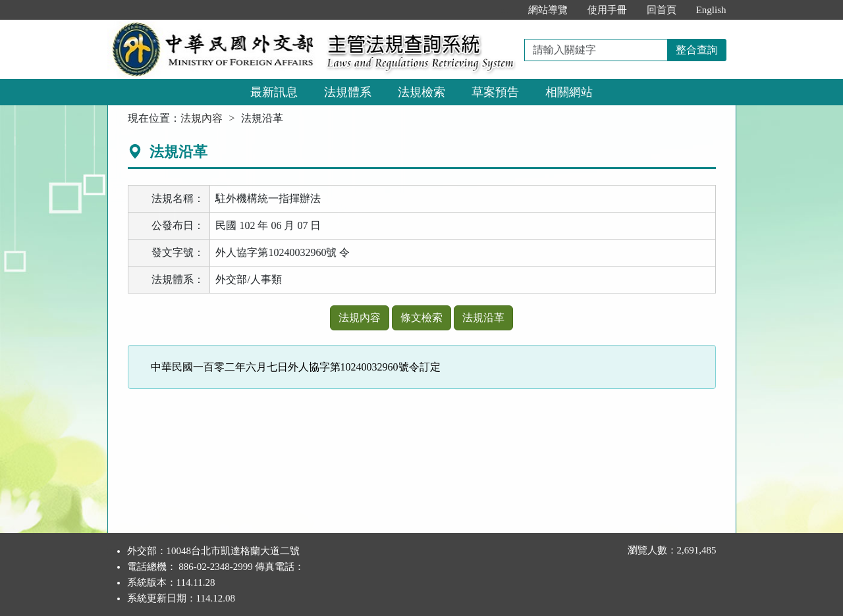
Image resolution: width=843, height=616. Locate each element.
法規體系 (348, 92)
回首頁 (662, 10)
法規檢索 (421, 92)
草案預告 (495, 92)
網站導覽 (548, 10)
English (711, 10)
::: (504, 10)
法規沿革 (483, 318)
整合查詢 (697, 50)
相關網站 (569, 92)
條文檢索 (421, 318)
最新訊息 (274, 92)
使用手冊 (607, 10)
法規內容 (202, 118)
